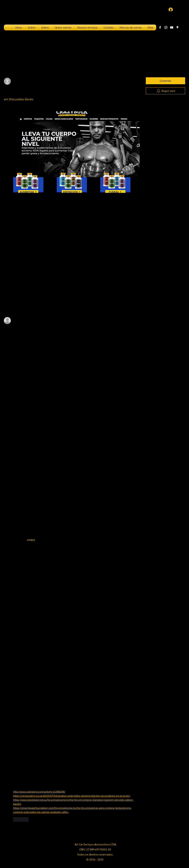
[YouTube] (172, 27)
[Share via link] (32, 270)
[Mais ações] (137, 80)
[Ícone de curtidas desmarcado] (6, 270)
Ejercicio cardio (158, 136)
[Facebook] (160, 27)
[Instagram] (166, 27)
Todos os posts (14, 65)
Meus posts (37, 65)
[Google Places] (177, 27)
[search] (165, 65)
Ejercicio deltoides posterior (165, 142)
